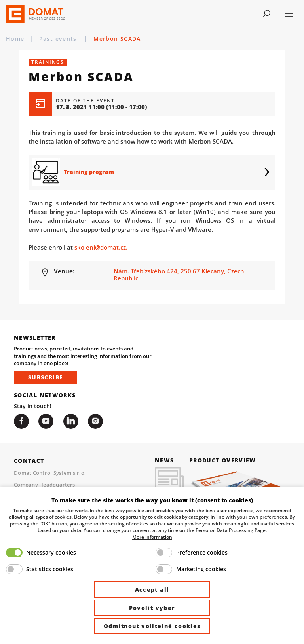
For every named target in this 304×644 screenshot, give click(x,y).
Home (15, 39)
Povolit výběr (152, 608)
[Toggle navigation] (267, 14)
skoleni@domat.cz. (101, 247)
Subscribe (46, 377)
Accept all (152, 590)
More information (152, 537)
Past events (59, 39)
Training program (89, 172)
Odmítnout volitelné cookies (152, 626)
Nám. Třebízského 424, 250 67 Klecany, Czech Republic (179, 275)
